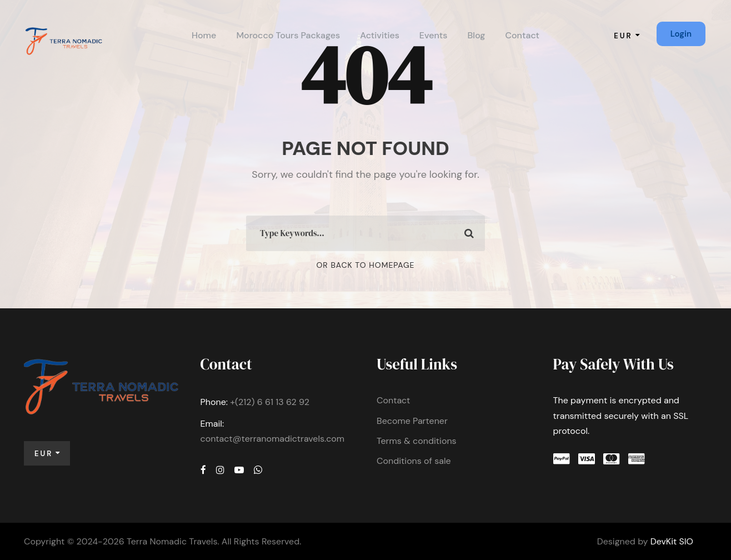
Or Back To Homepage (366, 265)
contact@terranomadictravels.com (273, 439)
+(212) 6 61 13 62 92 (270, 402)
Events (434, 35)
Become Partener (412, 421)
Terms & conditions (417, 441)
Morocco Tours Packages (288, 35)
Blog (477, 35)
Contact (522, 35)
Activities (380, 35)
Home (204, 35)
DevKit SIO (672, 541)
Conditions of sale (414, 461)
